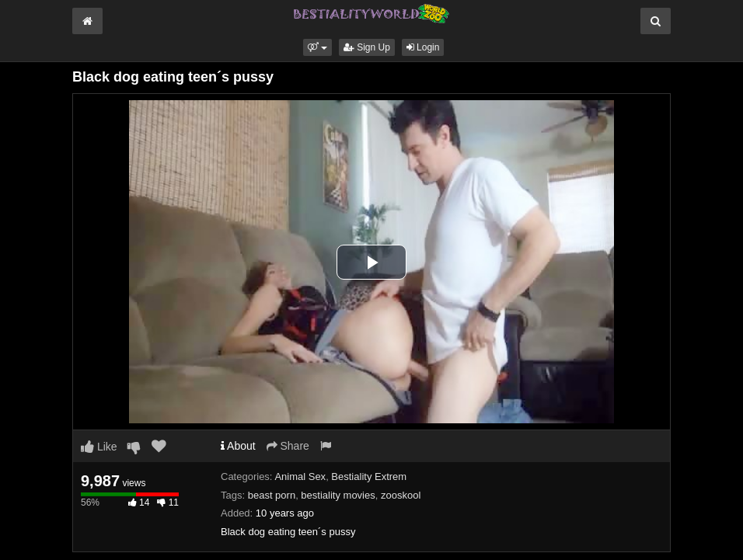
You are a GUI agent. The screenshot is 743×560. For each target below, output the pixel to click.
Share (288, 446)
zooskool (401, 495)
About (238, 446)
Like (99, 447)
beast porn (272, 495)
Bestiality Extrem (369, 477)
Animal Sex (300, 477)
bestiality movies (338, 495)
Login (423, 47)
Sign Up (367, 47)
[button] (317, 47)
